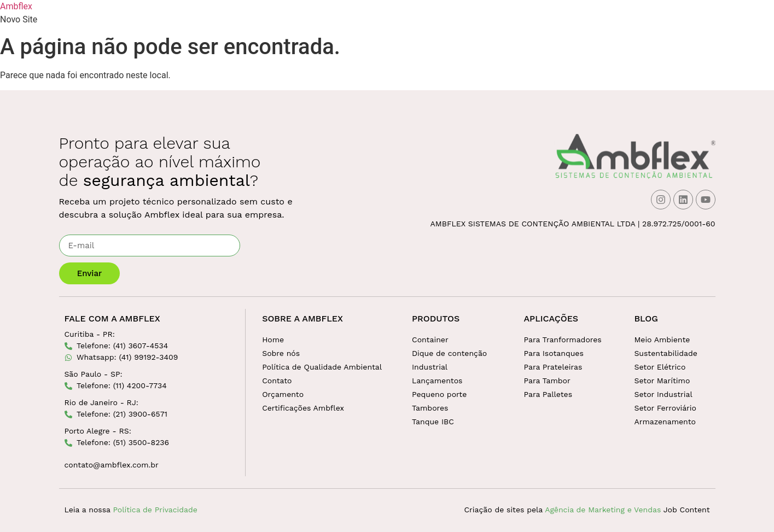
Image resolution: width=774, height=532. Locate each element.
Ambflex (16, 6)
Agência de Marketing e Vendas (603, 510)
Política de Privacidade (155, 510)
